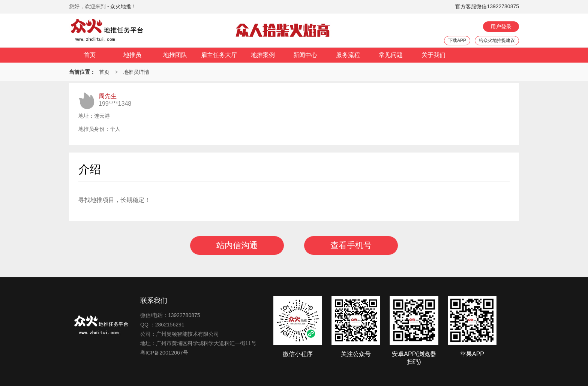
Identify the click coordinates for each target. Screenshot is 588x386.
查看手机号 (351, 245)
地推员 (132, 55)
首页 (90, 55)
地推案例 (263, 55)
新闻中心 (305, 55)
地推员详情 (136, 72)
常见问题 (391, 55)
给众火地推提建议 (497, 40)
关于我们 (433, 55)
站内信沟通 (237, 245)
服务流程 (348, 55)
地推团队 (175, 55)
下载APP (457, 40)
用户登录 (501, 27)
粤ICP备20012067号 (164, 353)
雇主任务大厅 (219, 55)
